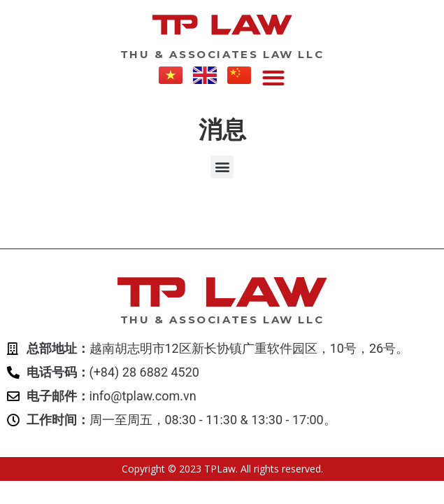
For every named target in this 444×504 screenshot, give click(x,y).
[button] (273, 79)
